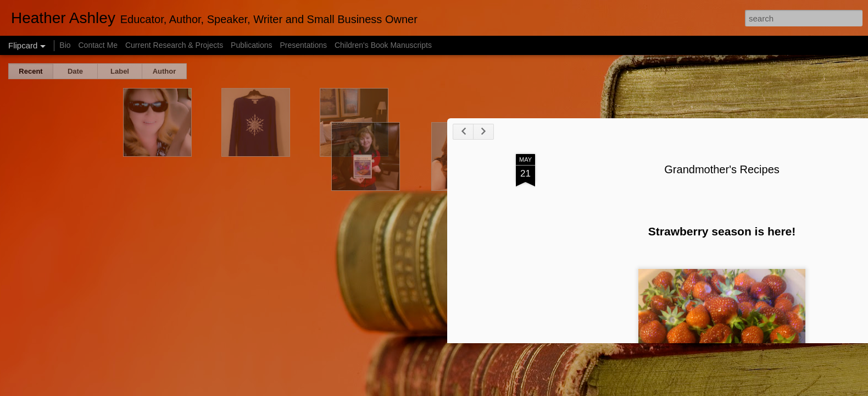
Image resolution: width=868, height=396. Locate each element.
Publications (252, 45)
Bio (65, 45)
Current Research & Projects (174, 45)
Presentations (303, 45)
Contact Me (98, 45)
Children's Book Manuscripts (383, 45)
